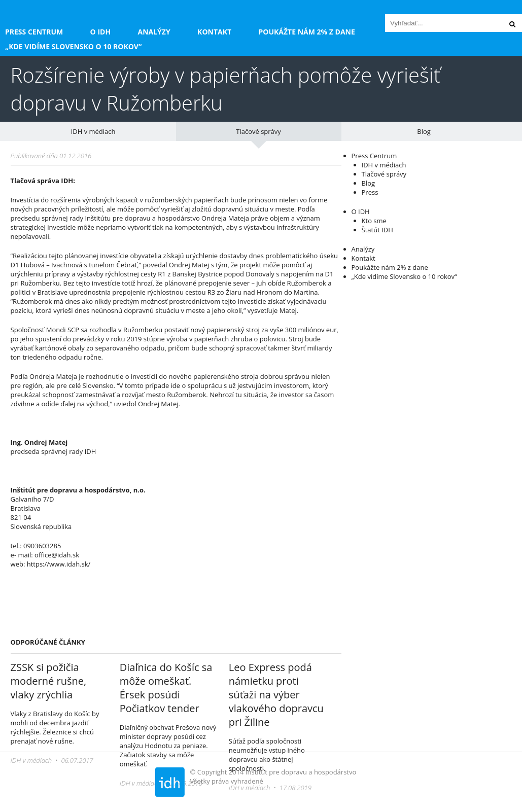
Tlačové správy (258, 131)
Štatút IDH (377, 230)
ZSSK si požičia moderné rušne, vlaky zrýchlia (49, 681)
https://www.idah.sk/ (59, 564)
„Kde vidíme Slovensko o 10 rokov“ (73, 46)
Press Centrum (34, 32)
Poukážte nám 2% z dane (306, 32)
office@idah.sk (57, 555)
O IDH (101, 32)
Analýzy (154, 32)
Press (370, 192)
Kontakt (214, 32)
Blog (424, 131)
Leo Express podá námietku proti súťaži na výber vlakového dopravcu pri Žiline (276, 695)
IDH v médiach (93, 131)
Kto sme (374, 221)
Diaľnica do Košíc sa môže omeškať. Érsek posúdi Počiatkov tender (166, 688)
